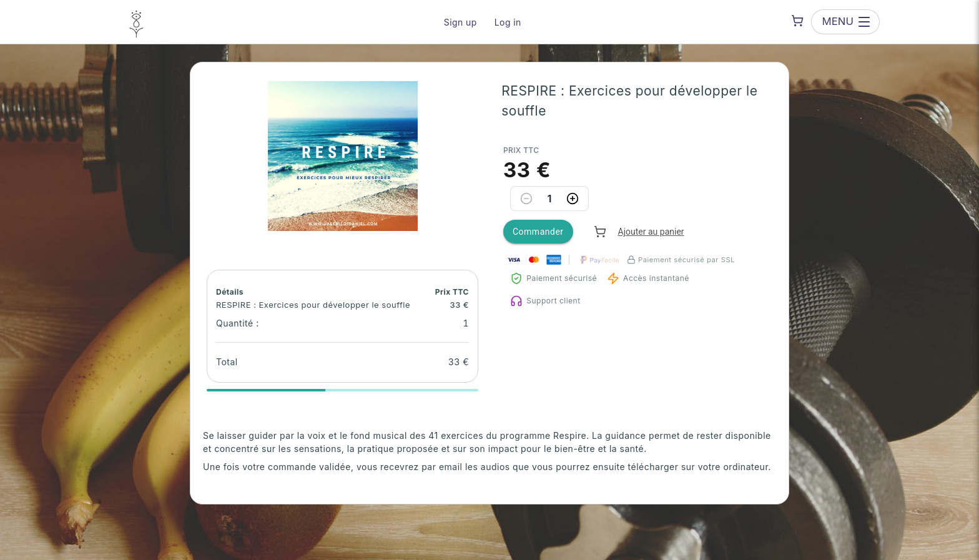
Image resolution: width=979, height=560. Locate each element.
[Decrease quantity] (526, 199)
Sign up (460, 22)
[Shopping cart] (797, 21)
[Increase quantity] (573, 199)
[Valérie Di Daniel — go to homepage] (137, 22)
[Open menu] (845, 22)
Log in (508, 22)
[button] (343, 156)
